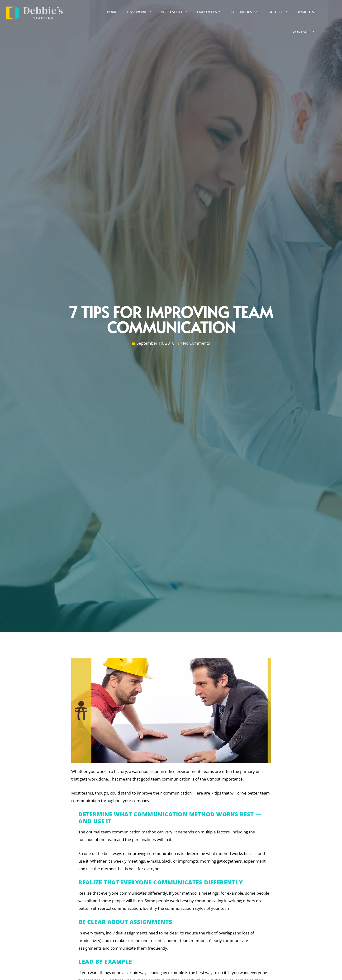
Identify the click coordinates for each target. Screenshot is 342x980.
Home (103, 13)
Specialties (235, 13)
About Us (269, 13)
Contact (325, 13)
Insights (297, 13)
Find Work (130, 13)
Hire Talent (165, 13)
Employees (200, 13)
